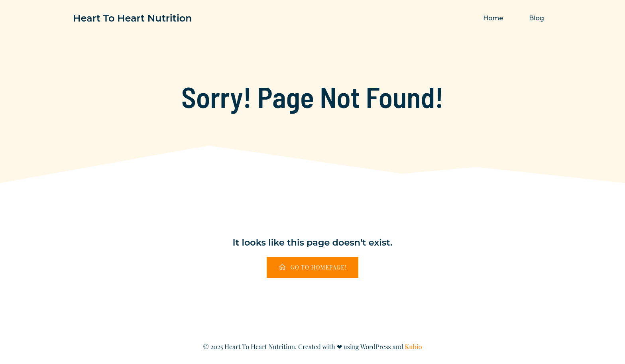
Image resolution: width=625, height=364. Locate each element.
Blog (537, 18)
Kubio (414, 347)
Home (493, 18)
